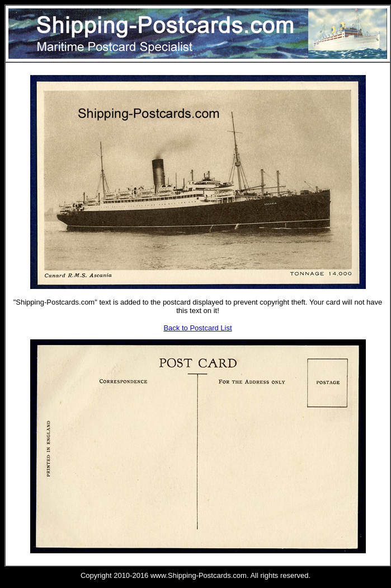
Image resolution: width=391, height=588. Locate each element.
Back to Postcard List (197, 328)
